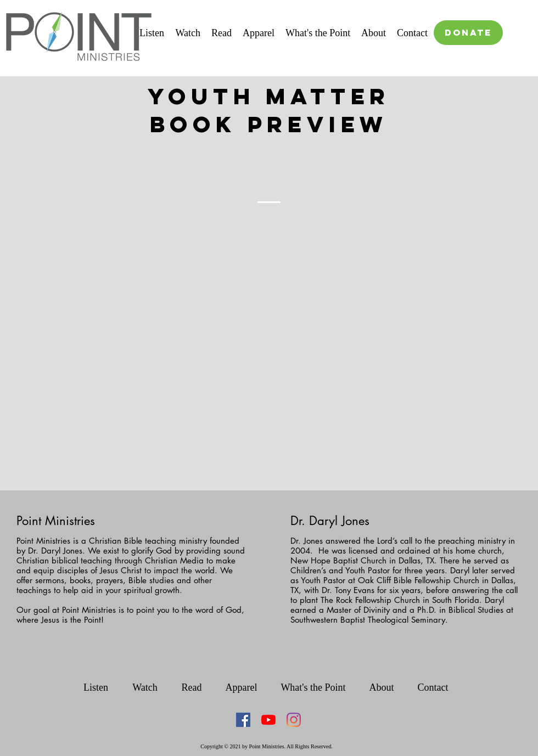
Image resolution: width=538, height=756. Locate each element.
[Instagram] (294, 720)
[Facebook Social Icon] (243, 720)
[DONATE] (468, 33)
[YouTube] (268, 720)
